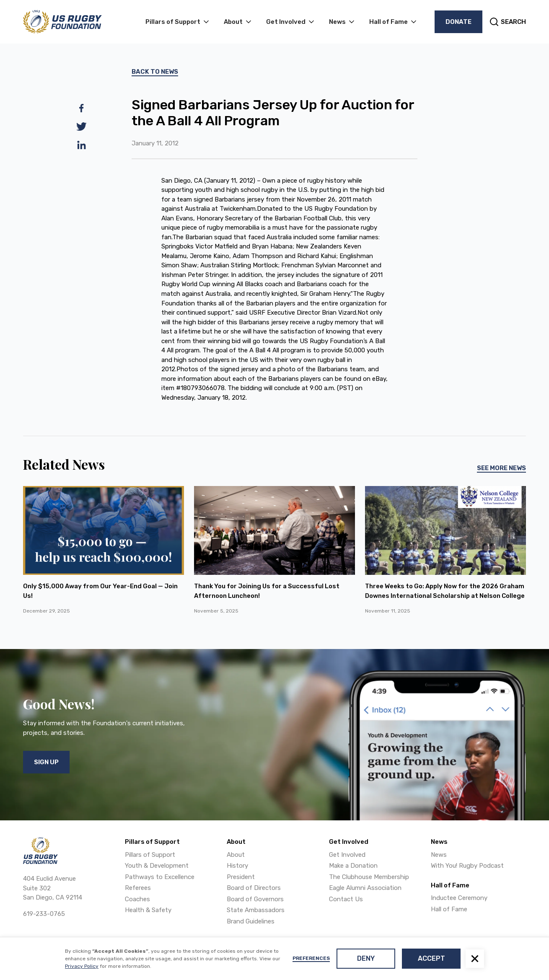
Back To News (155, 72)
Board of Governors (255, 899)
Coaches (137, 899)
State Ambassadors (256, 910)
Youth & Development (157, 866)
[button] (475, 959)
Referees (138, 888)
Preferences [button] (311, 958)
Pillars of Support (150, 855)
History (237, 866)
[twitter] (82, 127)
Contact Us (346, 899)
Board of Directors (254, 888)
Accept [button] (431, 958)
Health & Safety (148, 910)
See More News (501, 468)
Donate (458, 22)
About (236, 855)
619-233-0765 (44, 914)
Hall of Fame (449, 909)
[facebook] (82, 108)
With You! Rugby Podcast (467, 866)
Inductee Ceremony (459, 898)
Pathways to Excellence (160, 877)
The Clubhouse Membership (369, 877)
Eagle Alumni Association (365, 888)
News (439, 855)
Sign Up (46, 762)
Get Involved (347, 855)
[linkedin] (82, 145)
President (241, 877)
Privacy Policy (82, 966)
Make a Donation (353, 866)
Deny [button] (366, 958)
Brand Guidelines (251, 921)
